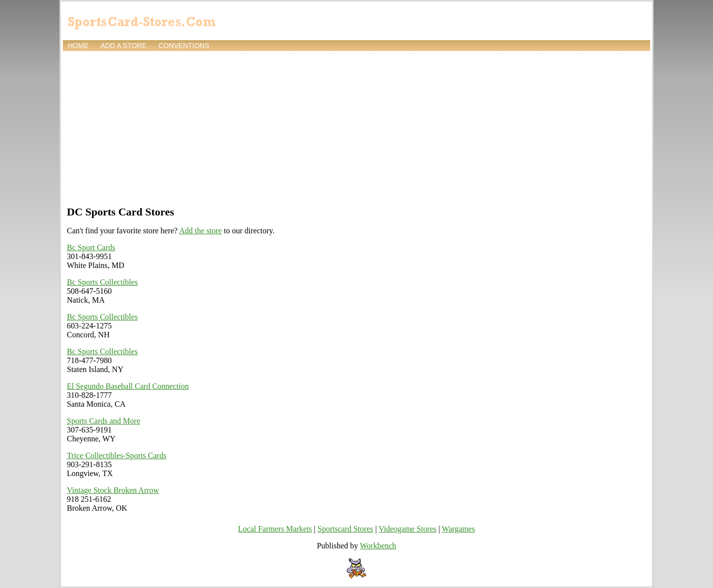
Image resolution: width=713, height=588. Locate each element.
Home (78, 46)
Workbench (378, 546)
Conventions (184, 46)
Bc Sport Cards (91, 247)
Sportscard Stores (345, 529)
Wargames (458, 529)
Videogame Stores (408, 529)
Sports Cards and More (103, 421)
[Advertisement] (356, 127)
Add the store (201, 231)
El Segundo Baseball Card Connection (128, 386)
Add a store (124, 46)
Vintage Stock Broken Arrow (113, 490)
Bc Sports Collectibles (102, 282)
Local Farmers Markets (275, 529)
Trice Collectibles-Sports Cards (117, 455)
